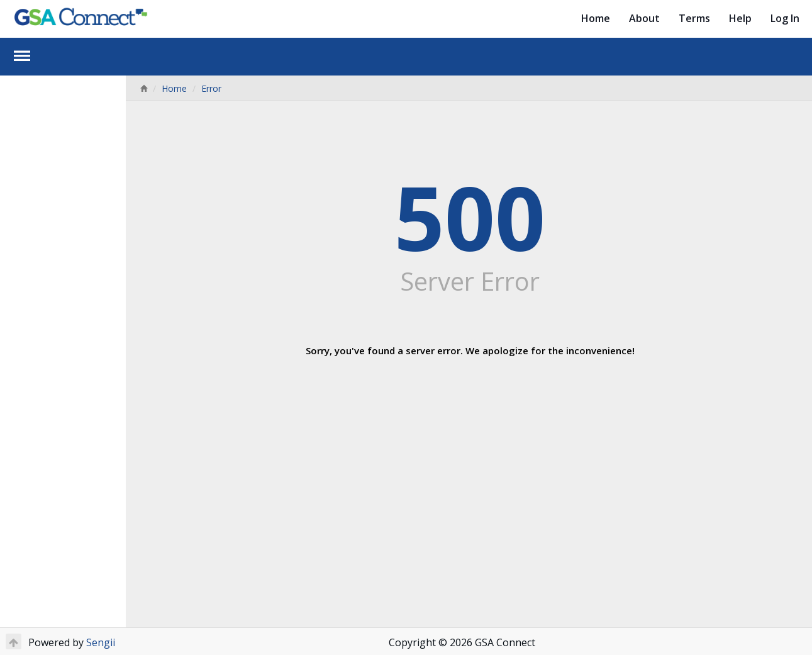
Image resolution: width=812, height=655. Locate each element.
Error (211, 88)
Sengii (101, 642)
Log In (785, 18)
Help (740, 18)
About (644, 18)
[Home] (143, 88)
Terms (694, 18)
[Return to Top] (14, 641)
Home (596, 18)
